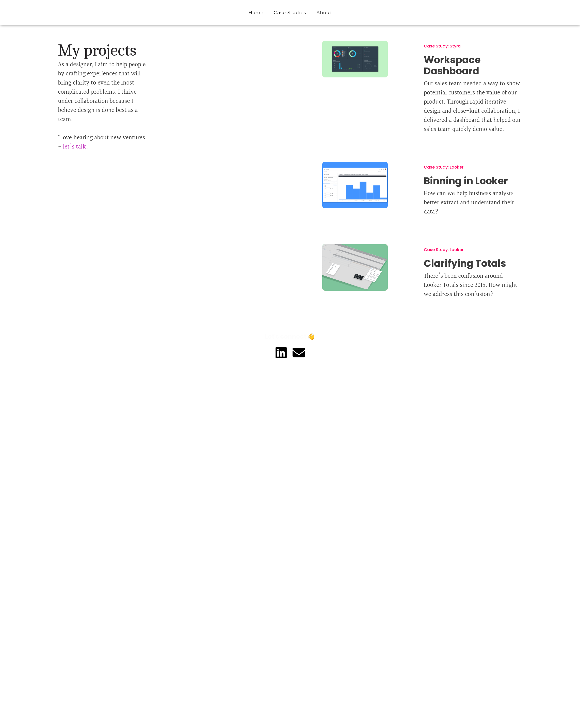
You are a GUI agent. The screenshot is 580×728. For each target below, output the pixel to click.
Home (256, 13)
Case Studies (290, 13)
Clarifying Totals (465, 263)
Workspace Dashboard (452, 65)
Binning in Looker (466, 181)
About (324, 13)
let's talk (74, 147)
